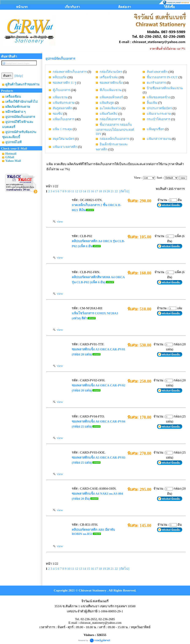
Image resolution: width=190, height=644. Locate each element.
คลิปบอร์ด (60, 77)
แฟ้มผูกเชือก (155, 129)
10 (69, 191)
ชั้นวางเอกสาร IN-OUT (162, 77)
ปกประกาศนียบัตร (159, 108)
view (58, 221)
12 (77, 191)
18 (100, 191)
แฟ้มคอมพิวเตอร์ (111, 97)
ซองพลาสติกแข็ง (111, 83)
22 (116, 191)
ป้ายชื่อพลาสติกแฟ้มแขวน (165, 88)
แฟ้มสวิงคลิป (109, 114)
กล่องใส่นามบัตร (111, 72)
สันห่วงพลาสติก (157, 72)
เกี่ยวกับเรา (72, 7)
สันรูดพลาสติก (62, 108)
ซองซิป (58, 114)
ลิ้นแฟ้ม (152, 103)
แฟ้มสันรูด (107, 103)
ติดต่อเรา (125, 7)
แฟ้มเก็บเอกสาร (64, 119)
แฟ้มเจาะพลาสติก (65, 147)
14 (85, 191)
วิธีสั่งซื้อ (169, 7)
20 (108, 191)
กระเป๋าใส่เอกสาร (159, 119)
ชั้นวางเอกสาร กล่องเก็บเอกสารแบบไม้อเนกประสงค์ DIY (115, 129)
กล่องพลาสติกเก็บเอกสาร (70, 72)
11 (73, 191)
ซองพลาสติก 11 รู (64, 83)
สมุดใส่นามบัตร (63, 139)
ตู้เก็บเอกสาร (61, 90)
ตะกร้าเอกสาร (156, 83)
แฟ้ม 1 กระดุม (62, 129)
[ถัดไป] (124, 191)
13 (81, 191)
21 (112, 191)
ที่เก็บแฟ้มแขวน (111, 90)
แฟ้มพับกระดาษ (64, 103)
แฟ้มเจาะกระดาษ (159, 114)
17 (96, 191)
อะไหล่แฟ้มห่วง (110, 108)
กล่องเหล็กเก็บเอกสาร (114, 139)
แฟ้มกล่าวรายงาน (159, 139)
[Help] (19, 76)
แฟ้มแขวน (60, 97)
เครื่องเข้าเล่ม (109, 77)
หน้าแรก (22, 7)
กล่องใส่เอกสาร (110, 119)
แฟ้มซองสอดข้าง (158, 97)
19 (104, 191)
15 (88, 191)
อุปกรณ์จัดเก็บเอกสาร (60, 59)
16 (92, 191)
